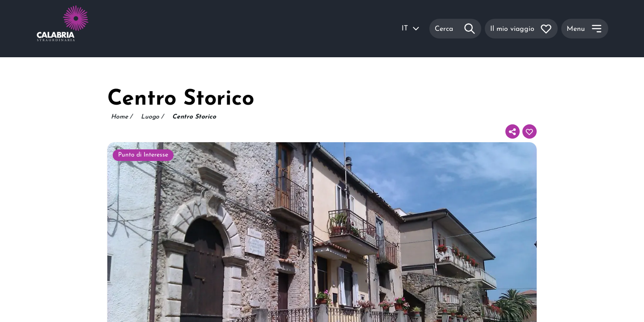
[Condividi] (513, 131)
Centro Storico (194, 117)
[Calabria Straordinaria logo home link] (80, 29)
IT (411, 29)
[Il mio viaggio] (521, 29)
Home (121, 117)
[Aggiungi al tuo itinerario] (530, 131)
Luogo (152, 117)
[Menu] (585, 29)
